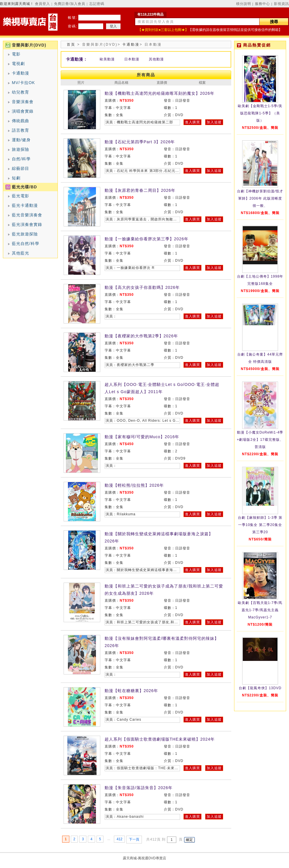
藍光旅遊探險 (25, 234)
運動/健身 (21, 140)
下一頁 (134, 839)
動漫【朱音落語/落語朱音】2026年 (139, 788)
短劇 (16, 178)
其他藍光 (21, 253)
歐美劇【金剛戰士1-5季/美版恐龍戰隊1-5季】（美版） (260, 113)
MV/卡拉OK (23, 83)
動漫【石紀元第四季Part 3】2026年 (140, 142)
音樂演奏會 (23, 102)
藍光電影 (21, 196)
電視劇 (18, 64)
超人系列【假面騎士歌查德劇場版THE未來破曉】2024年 (160, 739)
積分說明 (244, 4)
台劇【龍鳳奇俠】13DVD (260, 688)
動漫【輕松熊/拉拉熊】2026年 (134, 485)
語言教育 (21, 130)
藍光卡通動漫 (25, 205)
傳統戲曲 (21, 121)
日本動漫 (132, 59)
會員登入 (42, 4)
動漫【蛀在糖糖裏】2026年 (131, 691)
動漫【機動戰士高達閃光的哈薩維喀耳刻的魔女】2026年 (160, 93)
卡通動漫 (21, 73)
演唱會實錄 (23, 111)
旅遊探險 (21, 149)
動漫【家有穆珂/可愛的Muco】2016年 (142, 437)
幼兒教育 (21, 92)
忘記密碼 (97, 4)
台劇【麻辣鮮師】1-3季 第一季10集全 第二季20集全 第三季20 (260, 525)
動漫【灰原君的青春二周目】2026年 (140, 190)
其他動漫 (156, 59)
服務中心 (262, 4)
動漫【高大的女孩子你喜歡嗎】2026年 (142, 287)
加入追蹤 (214, 122)
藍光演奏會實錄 (27, 224)
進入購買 (192, 122)
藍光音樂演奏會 (27, 215)
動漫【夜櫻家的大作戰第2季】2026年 (141, 336)
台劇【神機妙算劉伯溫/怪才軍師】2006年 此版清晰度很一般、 (260, 198)
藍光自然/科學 (26, 244)
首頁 (71, 44)
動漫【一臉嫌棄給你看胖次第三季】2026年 (147, 239)
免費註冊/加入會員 (70, 4)
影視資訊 (281, 4)
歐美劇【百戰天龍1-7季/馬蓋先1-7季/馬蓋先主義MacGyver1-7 (260, 610)
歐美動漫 (107, 59)
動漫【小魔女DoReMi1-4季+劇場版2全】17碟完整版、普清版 (260, 440)
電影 (16, 54)
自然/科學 (21, 159)
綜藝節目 (21, 168)
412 (119, 839)
